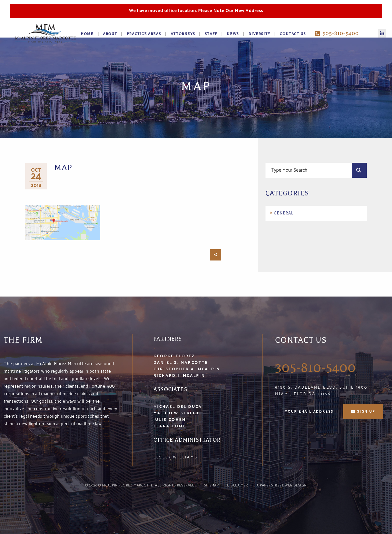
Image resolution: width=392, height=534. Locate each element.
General (283, 213)
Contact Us (293, 34)
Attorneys (183, 34)
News (233, 34)
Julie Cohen (170, 420)
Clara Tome (170, 426)
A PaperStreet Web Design (282, 486)
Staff (211, 34)
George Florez (174, 356)
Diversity (259, 34)
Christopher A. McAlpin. (188, 369)
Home (87, 34)
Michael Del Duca (178, 407)
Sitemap (211, 486)
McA (45, 33)
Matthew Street (176, 413)
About (110, 34)
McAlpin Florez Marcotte (128, 486)
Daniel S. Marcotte (181, 363)
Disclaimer (238, 486)
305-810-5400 (337, 33)
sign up (363, 412)
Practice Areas (144, 34)
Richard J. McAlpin (179, 376)
